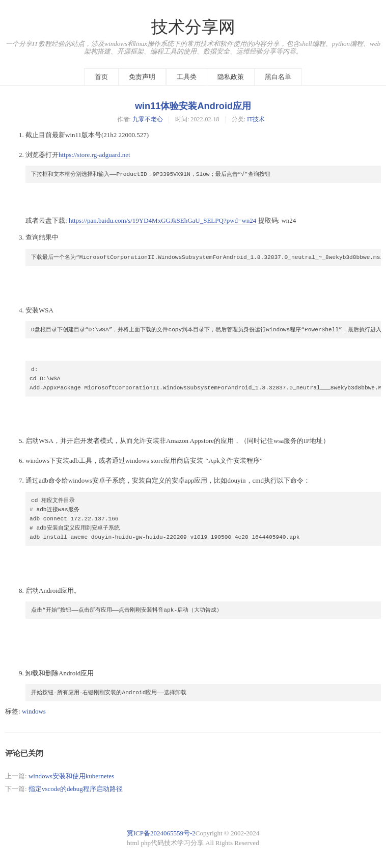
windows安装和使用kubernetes (71, 776)
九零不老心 (148, 119)
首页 (101, 77)
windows (34, 711)
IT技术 (256, 119)
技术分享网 (193, 27)
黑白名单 (278, 77)
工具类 (187, 77)
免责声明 (142, 77)
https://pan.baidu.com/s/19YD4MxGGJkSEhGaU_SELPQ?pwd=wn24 (162, 220)
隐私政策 (231, 77)
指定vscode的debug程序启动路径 (76, 789)
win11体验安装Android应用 (193, 106)
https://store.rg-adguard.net (94, 155)
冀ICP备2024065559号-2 (161, 833)
